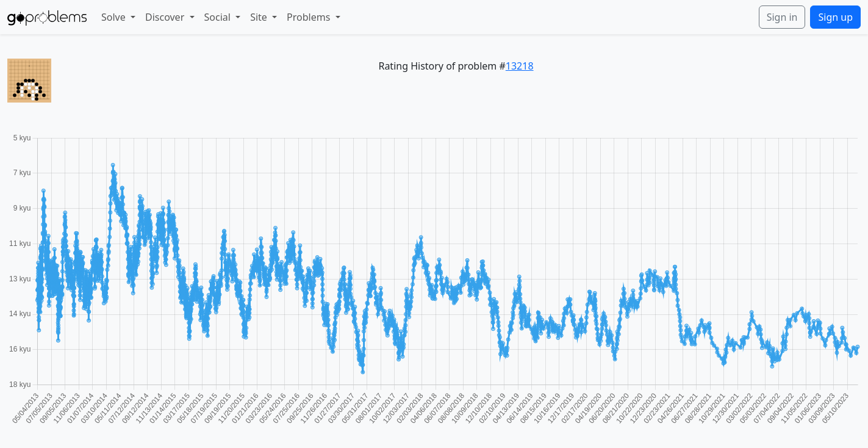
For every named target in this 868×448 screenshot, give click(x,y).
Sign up (835, 17)
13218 (520, 66)
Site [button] (260, 17)
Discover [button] (166, 17)
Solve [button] (115, 17)
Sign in (782, 17)
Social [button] (219, 17)
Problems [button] (310, 17)
